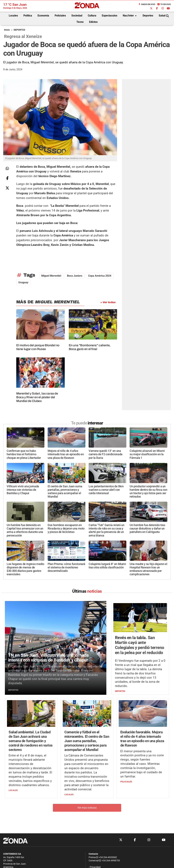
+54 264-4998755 (109, 861)
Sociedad (77, 16)
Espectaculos (110, 16)
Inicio (7, 30)
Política (28, 16)
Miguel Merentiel (51, 276)
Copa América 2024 (100, 276)
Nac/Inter (130, 16)
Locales (13, 16)
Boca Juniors (75, 276)
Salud (162, 16)
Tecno (80, 22)
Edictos (93, 22)
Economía (43, 16)
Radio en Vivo (147, 4)
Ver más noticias (87, 808)
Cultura (92, 16)
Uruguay (23, 282)
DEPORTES (19, 30)
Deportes (148, 16)
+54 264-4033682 (107, 857)
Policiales (60, 16)
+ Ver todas (108, 302)
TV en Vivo (164, 4)
